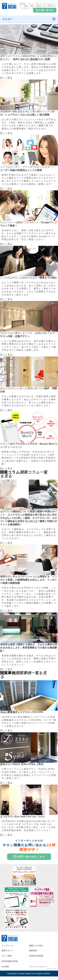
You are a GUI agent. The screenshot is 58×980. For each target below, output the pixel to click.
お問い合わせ (45, 10)
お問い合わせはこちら (29, 857)
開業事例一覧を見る (23, 675)
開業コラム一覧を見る (24, 474)
